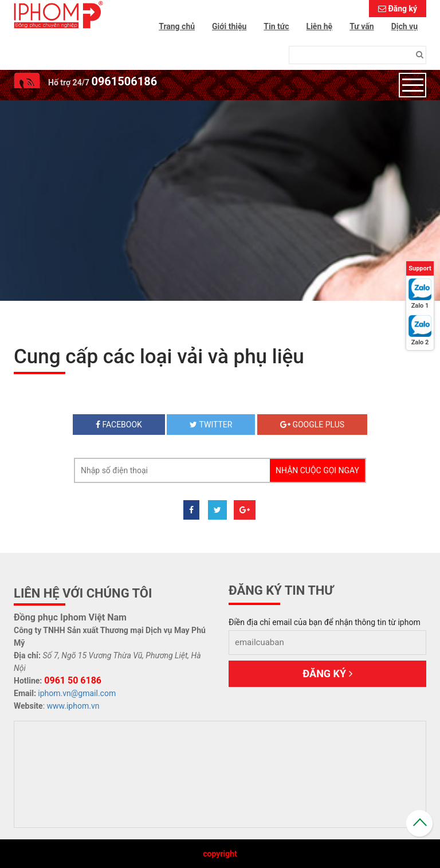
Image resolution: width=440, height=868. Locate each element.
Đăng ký (402, 9)
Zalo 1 (420, 306)
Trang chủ (177, 26)
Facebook (119, 425)
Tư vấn (362, 26)
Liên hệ (320, 26)
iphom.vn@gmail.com (77, 693)
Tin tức (276, 26)
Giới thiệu (229, 26)
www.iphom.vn (73, 706)
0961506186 (124, 81)
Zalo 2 (420, 342)
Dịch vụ (404, 26)
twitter (211, 425)
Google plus (312, 425)
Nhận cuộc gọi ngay (317, 470)
